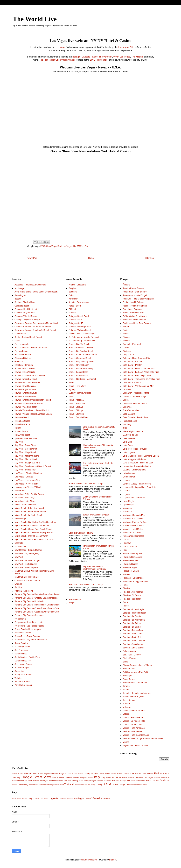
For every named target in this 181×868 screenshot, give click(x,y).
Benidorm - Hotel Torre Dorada (137, 323)
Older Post (149, 258)
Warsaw (144, 785)
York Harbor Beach (23, 685)
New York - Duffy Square (26, 564)
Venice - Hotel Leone (132, 731)
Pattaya (72, 313)
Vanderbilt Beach (22, 682)
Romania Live (75, 599)
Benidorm (54, 774)
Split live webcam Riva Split (135, 672)
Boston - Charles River (25, 302)
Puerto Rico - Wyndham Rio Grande (31, 640)
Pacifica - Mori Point (24, 591)
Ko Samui (117, 777)
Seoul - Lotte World (77, 386)
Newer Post (32, 258)
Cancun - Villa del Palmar (26, 316)
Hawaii (76, 777)
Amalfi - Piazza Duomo (133, 288)
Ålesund (126, 285)
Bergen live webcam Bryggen (96, 515)
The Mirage (137, 57)
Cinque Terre (129, 355)
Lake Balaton (129, 438)
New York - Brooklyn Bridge (27, 560)
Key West (19, 442)
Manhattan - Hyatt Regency (27, 553)
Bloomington (20, 295)
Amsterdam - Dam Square (135, 292)
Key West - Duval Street (25, 445)
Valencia (127, 707)
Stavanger (127, 676)
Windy (71, 603)
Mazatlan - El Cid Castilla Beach (29, 494)
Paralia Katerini (130, 547)
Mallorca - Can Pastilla (133, 519)
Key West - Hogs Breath (26, 452)
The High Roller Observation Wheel (57, 60)
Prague (93, 781)
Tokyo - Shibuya (76, 407)
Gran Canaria (129, 414)
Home (91, 258)
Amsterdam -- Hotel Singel (135, 295)
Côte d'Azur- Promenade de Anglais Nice (141, 379)
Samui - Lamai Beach (78, 372)
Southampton (129, 669)
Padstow (127, 543)
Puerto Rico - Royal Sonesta (27, 636)
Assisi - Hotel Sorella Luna (135, 306)
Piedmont (63, 799)
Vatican (126, 714)
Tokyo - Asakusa (76, 400)
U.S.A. (107, 784)
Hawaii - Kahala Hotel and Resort (30, 376)
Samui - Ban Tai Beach (79, 344)
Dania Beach (20, 334)
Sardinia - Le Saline (132, 627)
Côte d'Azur (136, 774)
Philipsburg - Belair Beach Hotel (29, 622)
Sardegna (79, 799)
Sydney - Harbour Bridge (80, 393)
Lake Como (128, 445)
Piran (81, 781)
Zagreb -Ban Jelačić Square (135, 745)
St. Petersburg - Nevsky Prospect (84, 337)
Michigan (44, 781)
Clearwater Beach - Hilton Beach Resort (33, 327)
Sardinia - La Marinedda (134, 620)
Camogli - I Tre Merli (132, 344)
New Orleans (20, 547)
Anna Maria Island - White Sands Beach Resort (36, 292)
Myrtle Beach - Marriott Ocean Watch (31, 536)
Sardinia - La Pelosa (132, 623)
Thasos (77, 785)
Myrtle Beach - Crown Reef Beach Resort (33, 529)
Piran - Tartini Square (132, 553)
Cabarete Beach (22, 306)
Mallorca (165, 777)
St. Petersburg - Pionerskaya (82, 341)
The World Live (35, 19)
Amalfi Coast (17, 799)
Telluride (18, 678)
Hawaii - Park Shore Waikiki (27, 382)
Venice (106, 799)
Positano (70, 799)
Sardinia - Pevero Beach (134, 630)
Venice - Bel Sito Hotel (133, 718)
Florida (158, 773)
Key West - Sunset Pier (25, 470)
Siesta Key (19, 671)
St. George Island (22, 647)
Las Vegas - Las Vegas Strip (27, 480)
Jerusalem (73, 299)
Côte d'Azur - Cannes (133, 362)
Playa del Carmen (23, 633)
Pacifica (18, 587)
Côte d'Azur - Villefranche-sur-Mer (138, 386)
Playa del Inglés (130, 567)
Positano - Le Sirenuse (133, 578)
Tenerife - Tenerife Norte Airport (137, 693)
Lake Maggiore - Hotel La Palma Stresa (141, 456)
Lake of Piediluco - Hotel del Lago (138, 463)
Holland (18, 428)
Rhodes (100, 781)
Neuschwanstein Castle (133, 536)
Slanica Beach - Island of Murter (137, 665)
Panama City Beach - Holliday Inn (30, 601)
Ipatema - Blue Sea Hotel (26, 438)
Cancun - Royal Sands (25, 313)
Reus (125, 585)
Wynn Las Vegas (122, 57)
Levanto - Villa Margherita (134, 470)
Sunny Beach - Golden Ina (135, 683)
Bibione (126, 337)
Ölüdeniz (73, 309)
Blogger (113, 860)
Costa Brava (116, 774)
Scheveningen (129, 651)
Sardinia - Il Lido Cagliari (134, 609)
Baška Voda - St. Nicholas (135, 316)
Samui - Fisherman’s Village (81, 369)
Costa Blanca (105, 774)
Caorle (126, 348)
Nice (70, 781)
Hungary (83, 777)
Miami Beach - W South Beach (28, 515)
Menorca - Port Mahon (133, 533)
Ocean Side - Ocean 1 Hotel (27, 580)
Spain (163, 780)
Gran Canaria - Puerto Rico (135, 417)
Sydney (72, 390)
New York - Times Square (26, 567)
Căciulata (127, 351)
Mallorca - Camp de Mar (134, 515)
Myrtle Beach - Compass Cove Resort (32, 526)
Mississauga (20, 519)
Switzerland (45, 784)
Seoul (71, 382)
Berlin (125, 330)
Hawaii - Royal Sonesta (25, 390)
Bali (41, 774)
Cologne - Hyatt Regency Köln (137, 358)
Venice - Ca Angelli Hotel (134, 721)
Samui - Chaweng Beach (80, 358)
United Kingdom (120, 784)
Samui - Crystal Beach (79, 365)
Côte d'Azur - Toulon (132, 382)
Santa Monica (21, 654)
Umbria (88, 799)
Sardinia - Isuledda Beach (134, 613)
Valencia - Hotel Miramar (134, 711)
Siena (125, 662)
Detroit (18, 341)
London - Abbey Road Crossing (137, 484)
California (71, 774)
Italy (97, 777)
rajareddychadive (89, 860)
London (126, 480)
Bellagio (76, 57)
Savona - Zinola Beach (133, 648)
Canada (80, 774)
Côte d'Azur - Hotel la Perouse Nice (139, 369)
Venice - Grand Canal (133, 725)
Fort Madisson (21, 351)
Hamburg (127, 424)
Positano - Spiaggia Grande (135, 582)
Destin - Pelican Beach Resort (28, 337)
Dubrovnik (127, 407)
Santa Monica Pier (23, 661)
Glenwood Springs (23, 358)
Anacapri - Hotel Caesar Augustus (138, 299)
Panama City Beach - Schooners (29, 615)
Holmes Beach (21, 431)
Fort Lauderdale (22, 344)
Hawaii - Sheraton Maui (25, 397)
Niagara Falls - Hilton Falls (27, 577)
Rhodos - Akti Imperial (133, 592)
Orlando (18, 584)
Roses (126, 606)
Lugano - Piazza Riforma (134, 498)
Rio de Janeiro (21, 643)
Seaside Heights (22, 668)
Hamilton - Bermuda (24, 365)
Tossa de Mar (129, 700)
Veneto (97, 798)
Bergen (126, 327)
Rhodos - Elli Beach (132, 595)
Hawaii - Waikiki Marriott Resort (29, 404)
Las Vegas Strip (126, 47)
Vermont (137, 784)
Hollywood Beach (22, 435)
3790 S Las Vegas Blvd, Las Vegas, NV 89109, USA (64, 246)
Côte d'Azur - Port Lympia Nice (137, 376)
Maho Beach (20, 491)
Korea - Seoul (75, 306)
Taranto (126, 686)
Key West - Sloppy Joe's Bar (27, 463)
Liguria (54, 798)
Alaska (14, 774)
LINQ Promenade (99, 60)
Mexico (36, 781)
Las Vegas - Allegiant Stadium (28, 473)
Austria (21, 774)
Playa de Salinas (130, 564)
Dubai (71, 295)
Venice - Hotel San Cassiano (136, 735)
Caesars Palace (90, 57)
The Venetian (106, 57)
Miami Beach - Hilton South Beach (30, 512)
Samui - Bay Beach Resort (81, 348)
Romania (107, 781)
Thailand (69, 784)
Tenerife (126, 690)
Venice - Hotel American (134, 728)
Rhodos (126, 588)
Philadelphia (20, 619)
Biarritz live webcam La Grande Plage (86, 484)
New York (19, 557)
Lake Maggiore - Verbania (134, 459)
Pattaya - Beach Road (79, 316)
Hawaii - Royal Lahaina (25, 386)
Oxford (126, 540)
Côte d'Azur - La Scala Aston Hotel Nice (141, 372)
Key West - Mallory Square (27, 456)
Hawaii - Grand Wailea (25, 369)
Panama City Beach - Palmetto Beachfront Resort (37, 594)
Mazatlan (29, 781)
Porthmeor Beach (131, 571)
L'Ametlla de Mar (130, 435)
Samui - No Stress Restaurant (82, 379)
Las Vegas (61, 47)
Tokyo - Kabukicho (77, 404)
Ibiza (125, 428)
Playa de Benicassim (132, 557)
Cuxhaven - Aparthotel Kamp (136, 393)
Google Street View (36, 777)
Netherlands (54, 781)
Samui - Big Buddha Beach (81, 351)
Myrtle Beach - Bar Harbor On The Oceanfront (35, 522)
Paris (125, 550)
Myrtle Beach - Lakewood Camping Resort (34, 533)
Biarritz (126, 334)
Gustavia (19, 362)
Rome (126, 602)
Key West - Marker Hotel (26, 459)
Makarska (127, 508)
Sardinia (115, 781)
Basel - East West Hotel (134, 313)
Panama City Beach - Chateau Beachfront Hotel (36, 598)
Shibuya (123, 781)
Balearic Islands (32, 774)
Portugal (87, 781)
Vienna (126, 742)
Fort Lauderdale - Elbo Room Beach (31, 348)
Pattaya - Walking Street (80, 327)
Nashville (19, 543)
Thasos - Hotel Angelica (134, 697)
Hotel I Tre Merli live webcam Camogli (86, 585)
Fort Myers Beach (23, 355)
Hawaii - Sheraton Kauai (26, 393)
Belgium (47, 774)
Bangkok (73, 288)
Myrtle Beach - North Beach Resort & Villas (34, 540)
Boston (18, 299)
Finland (150, 774)
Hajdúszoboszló (130, 421)
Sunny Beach (129, 679)
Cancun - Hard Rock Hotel (26, 309)
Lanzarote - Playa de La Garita (137, 466)
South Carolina (153, 781)
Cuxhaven (127, 390)
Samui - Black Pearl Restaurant (83, 355)
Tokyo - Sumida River (78, 417)
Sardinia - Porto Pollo (132, 637)
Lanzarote (139, 777)
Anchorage (19, 288)
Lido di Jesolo (129, 473)
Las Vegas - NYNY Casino (27, 484)
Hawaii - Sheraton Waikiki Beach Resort (33, 400)
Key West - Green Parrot (26, 449)
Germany (16, 777)
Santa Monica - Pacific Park (27, 657)
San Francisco (21, 650)
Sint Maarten (132, 781)
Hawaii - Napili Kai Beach (26, 379)
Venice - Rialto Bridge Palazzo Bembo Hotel (143, 738)
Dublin (126, 400)
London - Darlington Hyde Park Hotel (140, 487)
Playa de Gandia (130, 560)
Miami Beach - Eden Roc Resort (29, 508)
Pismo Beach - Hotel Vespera (28, 629)
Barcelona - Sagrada (132, 309)
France (166, 774)
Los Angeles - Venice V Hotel (28, 487)
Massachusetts (18, 781)
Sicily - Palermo (130, 658)
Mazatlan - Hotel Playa (25, 498)
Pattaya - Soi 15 (76, 323)
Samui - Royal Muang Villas (81, 362)
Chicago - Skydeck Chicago (27, 320)
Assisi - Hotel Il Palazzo (133, 302)
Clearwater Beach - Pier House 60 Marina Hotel (36, 323)
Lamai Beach (128, 777)
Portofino (127, 575)
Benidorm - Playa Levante (135, 320)
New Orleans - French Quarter (28, 550)
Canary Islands (91, 774)
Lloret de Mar (129, 477)
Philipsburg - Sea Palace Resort (29, 626)
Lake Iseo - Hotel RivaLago (135, 449)
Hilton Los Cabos (22, 421)
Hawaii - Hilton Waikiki (25, 372)
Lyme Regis (128, 501)
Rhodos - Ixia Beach (132, 599)
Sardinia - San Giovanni (134, 644)
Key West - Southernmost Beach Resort (33, 466)
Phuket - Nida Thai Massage (82, 334)
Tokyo (71, 397)
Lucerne (126, 491)
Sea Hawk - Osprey (23, 664)
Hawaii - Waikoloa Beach (26, 407)
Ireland (90, 778)
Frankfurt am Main (131, 410)
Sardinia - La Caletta (132, 616)
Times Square (85, 785)
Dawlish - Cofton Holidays (134, 397)
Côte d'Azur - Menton (132, 365)
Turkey (99, 784)
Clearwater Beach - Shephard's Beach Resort (35, 330)
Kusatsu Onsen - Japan (79, 302)
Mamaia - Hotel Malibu (133, 529)
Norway (75, 781)
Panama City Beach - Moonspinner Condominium (37, 605)
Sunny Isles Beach (23, 675)
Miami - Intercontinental (25, 505)
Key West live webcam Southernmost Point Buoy (94, 568)
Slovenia (142, 781)
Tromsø (126, 704)
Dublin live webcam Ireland (135, 404)
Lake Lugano (129, 452)
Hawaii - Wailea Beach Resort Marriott (32, 410)
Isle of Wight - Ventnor (133, 431)
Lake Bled (127, 442)
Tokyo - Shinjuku (76, 414)
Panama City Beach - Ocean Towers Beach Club (37, 608)
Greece (68, 777)
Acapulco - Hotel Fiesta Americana (30, 285)
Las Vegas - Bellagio (24, 477)
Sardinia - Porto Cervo (133, 634)
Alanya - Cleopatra (77, 285)
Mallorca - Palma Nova (133, 526)
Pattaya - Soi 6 (75, 320)
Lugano (126, 494)
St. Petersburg (22, 784)
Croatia (126, 774)
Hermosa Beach (22, 417)
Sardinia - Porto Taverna (134, 641)
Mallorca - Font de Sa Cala (135, 522)
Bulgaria (63, 774)
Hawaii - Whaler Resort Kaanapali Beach (33, 414)
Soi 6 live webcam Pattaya (81, 533)
